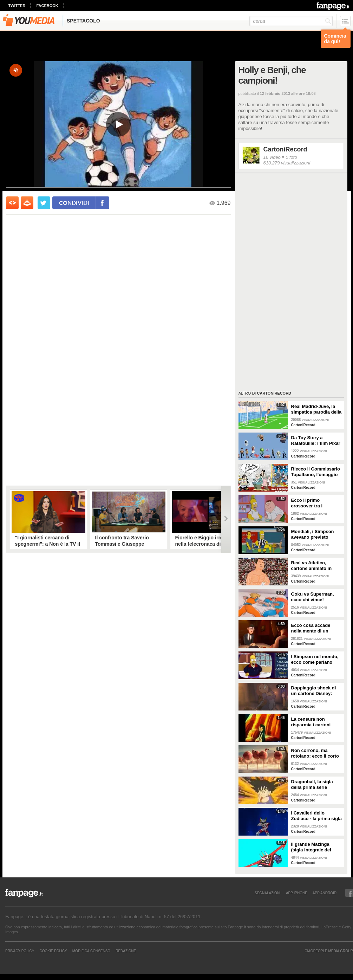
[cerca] (291, 21)
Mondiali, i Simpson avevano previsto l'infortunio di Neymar (315, 534)
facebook (47, 6)
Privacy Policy (20, 951)
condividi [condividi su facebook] (74, 203)
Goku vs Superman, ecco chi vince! (313, 597)
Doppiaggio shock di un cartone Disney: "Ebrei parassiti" (314, 691)
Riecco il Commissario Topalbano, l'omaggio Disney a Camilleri (316, 472)
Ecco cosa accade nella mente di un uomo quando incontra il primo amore (316, 628)
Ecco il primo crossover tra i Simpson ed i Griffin (313, 503)
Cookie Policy (53, 951)
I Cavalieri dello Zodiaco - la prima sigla (316, 816)
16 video (272, 157)
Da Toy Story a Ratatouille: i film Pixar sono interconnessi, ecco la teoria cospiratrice (316, 441)
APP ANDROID (325, 893)
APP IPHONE (297, 893)
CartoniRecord (285, 149)
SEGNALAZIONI (268, 893)
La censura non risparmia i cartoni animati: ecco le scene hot (315, 722)
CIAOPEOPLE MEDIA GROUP (329, 951)
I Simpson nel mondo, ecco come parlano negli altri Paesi (315, 660)
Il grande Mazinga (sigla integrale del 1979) (311, 847)
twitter (17, 6)
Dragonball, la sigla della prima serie (312, 784)
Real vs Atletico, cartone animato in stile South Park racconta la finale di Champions (312, 566)
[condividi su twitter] (44, 203)
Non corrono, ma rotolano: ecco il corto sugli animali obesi (315, 753)
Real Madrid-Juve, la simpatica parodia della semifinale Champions (316, 409)
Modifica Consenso (91, 951)
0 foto (291, 157)
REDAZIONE (126, 951)
